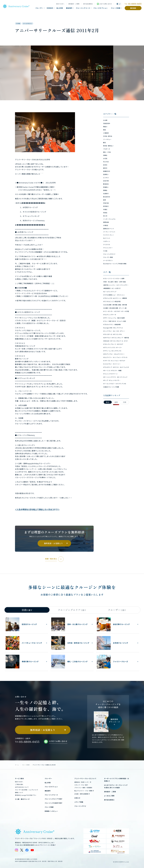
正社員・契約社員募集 (81, 794)
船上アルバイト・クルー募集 (83, 791)
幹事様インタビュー (51, 811)
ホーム (17, 765)
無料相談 (133, 8)
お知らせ (77, 798)
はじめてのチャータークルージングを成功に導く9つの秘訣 (116, 786)
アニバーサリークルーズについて (85, 778)
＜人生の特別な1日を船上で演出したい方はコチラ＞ (37, 509)
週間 (116, 402)
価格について (19, 792)
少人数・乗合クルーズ (22, 799)
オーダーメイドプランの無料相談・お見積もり (117, 780)
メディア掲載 (79, 802)
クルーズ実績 (115, 8)
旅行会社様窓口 (88, 4)
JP (118, 4)
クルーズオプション (100, 8)
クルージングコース (83, 8)
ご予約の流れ (19, 784)
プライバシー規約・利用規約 (83, 788)
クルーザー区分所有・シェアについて (27, 790)
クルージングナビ (80, 806)
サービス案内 (19, 778)
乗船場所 (69, 8)
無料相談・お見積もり (53, 543)
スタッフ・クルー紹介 (81, 785)
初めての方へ (60, 4)
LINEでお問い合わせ (104, 4)
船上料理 (60, 8)
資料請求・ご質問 (74, 4)
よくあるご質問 (109, 796)
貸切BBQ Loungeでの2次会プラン (26, 795)
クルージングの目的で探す (53, 803)
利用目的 (50, 8)
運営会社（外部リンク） (82, 782)
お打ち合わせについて (22, 787)
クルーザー (39, 8)
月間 (124, 402)
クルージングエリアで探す (53, 799)
